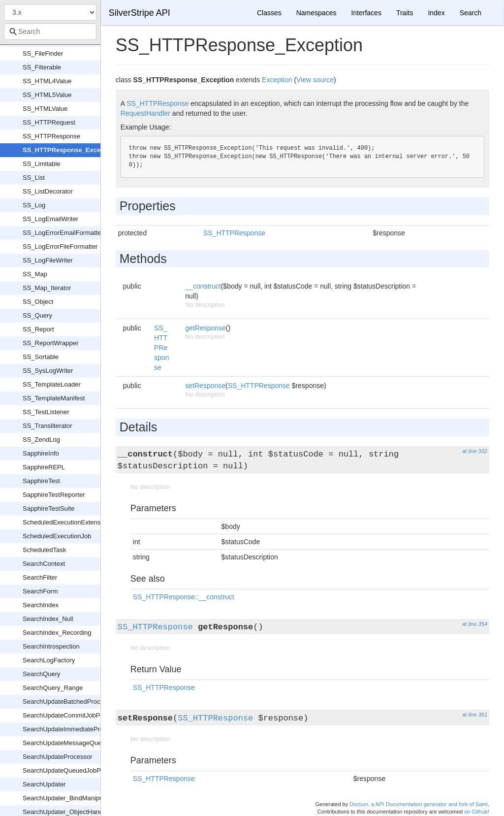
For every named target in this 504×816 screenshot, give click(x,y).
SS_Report (38, 329)
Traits (405, 13)
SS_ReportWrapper (50, 343)
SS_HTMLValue (45, 109)
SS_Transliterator (47, 426)
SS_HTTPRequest (49, 122)
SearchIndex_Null (48, 619)
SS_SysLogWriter (48, 371)
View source (315, 80)
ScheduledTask (44, 550)
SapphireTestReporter (54, 495)
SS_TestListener (46, 412)
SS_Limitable (42, 164)
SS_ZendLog (41, 440)
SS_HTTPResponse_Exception (69, 150)
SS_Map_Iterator (47, 288)
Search (471, 13)
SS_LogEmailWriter (50, 219)
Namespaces (316, 13)
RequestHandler (145, 113)
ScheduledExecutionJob (57, 536)
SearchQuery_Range (53, 688)
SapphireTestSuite (49, 508)
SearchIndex (41, 605)
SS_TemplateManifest (54, 398)
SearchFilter (40, 577)
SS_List (34, 178)
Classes (269, 13)
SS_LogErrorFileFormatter (60, 246)
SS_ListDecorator (48, 191)
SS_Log (34, 205)
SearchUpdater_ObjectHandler (66, 812)
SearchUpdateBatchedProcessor (69, 702)
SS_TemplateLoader (52, 384)
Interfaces (366, 13)
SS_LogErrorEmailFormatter (63, 233)
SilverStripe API (140, 13)
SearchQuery (42, 674)
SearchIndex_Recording (57, 633)
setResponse (205, 386)
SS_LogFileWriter (48, 260)
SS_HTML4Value (47, 81)
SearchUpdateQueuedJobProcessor (74, 770)
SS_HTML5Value (47, 95)
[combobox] (50, 32)
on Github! (477, 812)
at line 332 (475, 451)
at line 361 (475, 715)
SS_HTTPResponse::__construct (184, 597)
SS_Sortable (41, 357)
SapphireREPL (44, 467)
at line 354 (475, 624)
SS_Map (35, 274)
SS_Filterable (42, 67)
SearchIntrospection (51, 646)
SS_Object (38, 302)
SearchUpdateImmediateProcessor (72, 729)
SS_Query (37, 315)
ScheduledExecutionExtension (66, 522)
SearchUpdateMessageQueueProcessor (80, 743)
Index (436, 13)
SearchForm (40, 591)
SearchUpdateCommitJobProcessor (74, 715)
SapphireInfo (41, 453)
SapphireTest (41, 481)
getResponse (205, 328)
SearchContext (44, 564)
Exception (277, 80)
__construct (203, 286)
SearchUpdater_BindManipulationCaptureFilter (89, 798)
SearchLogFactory (49, 660)
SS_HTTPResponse (51, 136)
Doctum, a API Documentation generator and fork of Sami (419, 804)
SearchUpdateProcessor (58, 757)
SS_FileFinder (43, 53)
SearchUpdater (44, 784)
